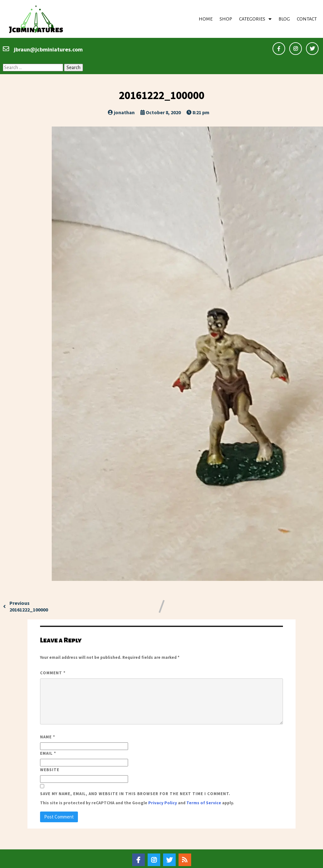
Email (48, 738)
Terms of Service (204, 787)
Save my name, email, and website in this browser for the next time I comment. (135, 778)
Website (50, 754)
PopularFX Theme (196, 861)
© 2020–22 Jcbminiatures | (139, 861)
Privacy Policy (163, 787)
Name (48, 721)
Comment (53, 657)
